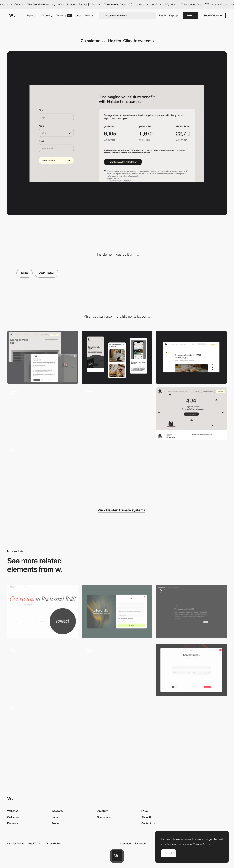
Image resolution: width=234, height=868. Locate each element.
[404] (191, 414)
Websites (13, 811)
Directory (47, 15)
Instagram (141, 843)
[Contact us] (191, 670)
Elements (13, 823)
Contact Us (148, 823)
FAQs (145, 811)
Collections (14, 817)
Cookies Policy (15, 843)
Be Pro (190, 15)
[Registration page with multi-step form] (43, 728)
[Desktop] (43, 357)
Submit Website (213, 15)
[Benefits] (43, 470)
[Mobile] (117, 357)
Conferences (104, 817)
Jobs (79, 15)
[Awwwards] (12, 16)
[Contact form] (43, 612)
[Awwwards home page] (117, 856)
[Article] (191, 357)
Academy (64, 15)
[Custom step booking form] (43, 670)
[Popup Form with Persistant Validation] (117, 670)
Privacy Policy (53, 843)
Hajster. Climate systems (131, 41)
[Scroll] (117, 414)
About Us (147, 817)
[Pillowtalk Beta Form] (117, 612)
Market (89, 15)
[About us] (43, 414)
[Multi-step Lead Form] (191, 612)
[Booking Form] (117, 728)
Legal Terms (35, 843)
